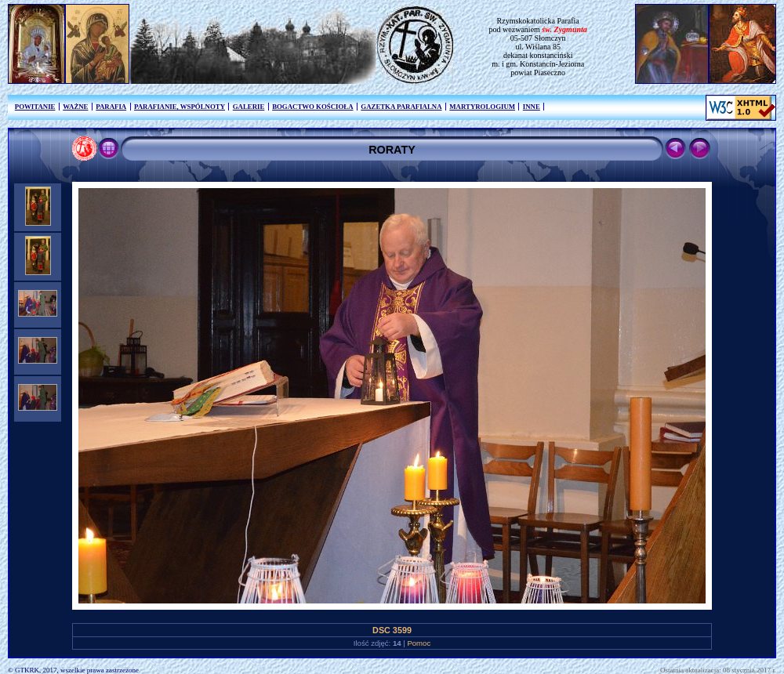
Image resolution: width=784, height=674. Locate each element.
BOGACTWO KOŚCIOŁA (312, 107)
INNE (532, 107)
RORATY (392, 150)
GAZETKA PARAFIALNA (401, 107)
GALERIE (249, 107)
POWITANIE (35, 107)
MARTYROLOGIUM (482, 107)
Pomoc (419, 643)
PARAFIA (111, 107)
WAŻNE (75, 107)
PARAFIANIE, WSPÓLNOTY (180, 107)
